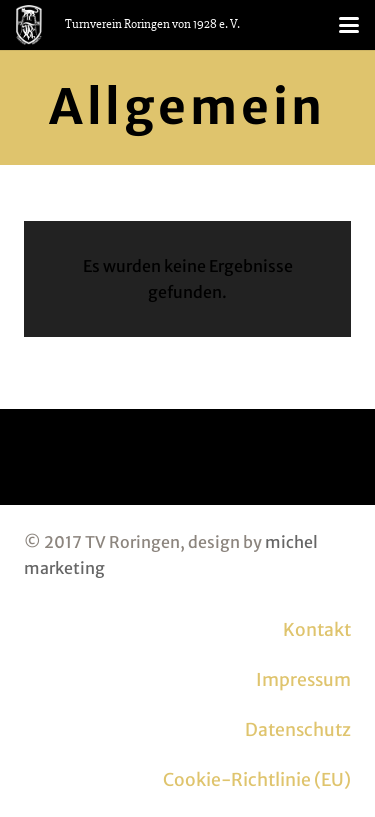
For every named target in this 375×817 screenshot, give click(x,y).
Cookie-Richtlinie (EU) (257, 780)
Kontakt (317, 630)
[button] (349, 25)
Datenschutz (298, 730)
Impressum (303, 680)
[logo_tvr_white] (29, 25)
